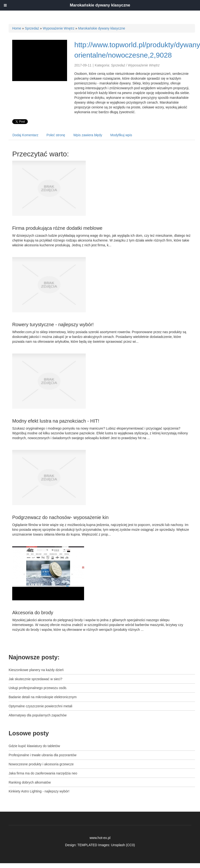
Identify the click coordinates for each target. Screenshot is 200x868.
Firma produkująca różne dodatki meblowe (57, 228)
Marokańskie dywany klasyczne (102, 28)
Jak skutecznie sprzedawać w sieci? (35, 679)
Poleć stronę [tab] (56, 135)
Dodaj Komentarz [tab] (25, 135)
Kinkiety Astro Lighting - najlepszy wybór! (39, 791)
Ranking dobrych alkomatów (30, 782)
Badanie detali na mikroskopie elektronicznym (43, 697)
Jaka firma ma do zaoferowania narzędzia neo (43, 773)
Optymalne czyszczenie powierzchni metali (40, 706)
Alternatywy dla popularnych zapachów (38, 715)
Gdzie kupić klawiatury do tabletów (34, 746)
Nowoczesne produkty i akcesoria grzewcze (41, 764)
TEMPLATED (87, 845)
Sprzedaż (32, 28)
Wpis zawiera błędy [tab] (88, 135)
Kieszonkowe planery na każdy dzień (36, 670)
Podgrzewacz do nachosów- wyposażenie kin (60, 517)
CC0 (130, 845)
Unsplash (118, 845)
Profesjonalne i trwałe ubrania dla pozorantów (43, 755)
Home (17, 28)
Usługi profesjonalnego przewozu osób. (38, 688)
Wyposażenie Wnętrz (59, 28)
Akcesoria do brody (33, 613)
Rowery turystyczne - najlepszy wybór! (53, 325)
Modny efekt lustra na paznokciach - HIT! (56, 421)
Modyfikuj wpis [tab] (121, 135)
